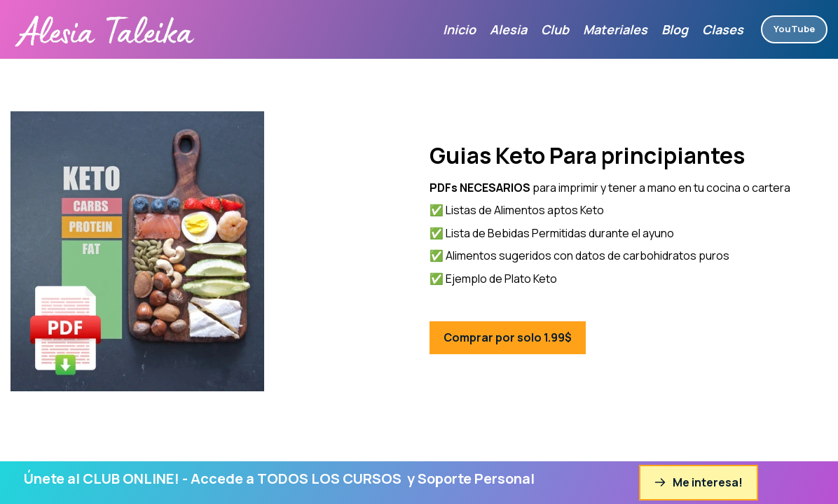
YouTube (794, 29)
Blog (675, 29)
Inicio (459, 29)
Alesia (508, 29)
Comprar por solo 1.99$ (508, 337)
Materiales (615, 29)
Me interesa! (699, 482)
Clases (723, 29)
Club (555, 29)
